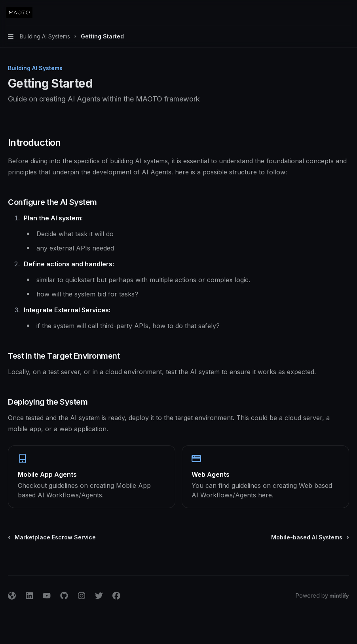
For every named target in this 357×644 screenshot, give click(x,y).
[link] (92, 477)
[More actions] (347, 13)
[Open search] (332, 13)
